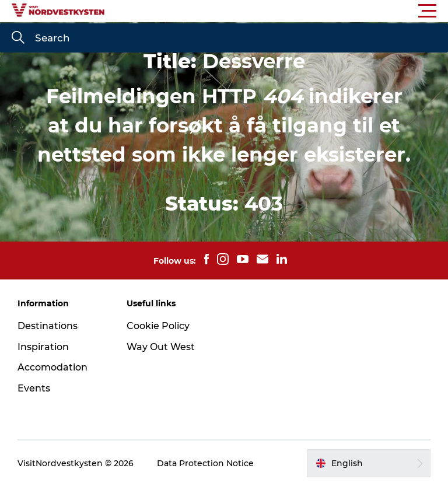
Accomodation (52, 367)
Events (34, 388)
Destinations (48, 326)
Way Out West (161, 347)
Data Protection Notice (205, 463)
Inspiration (43, 347)
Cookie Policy (158, 326)
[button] (276, 11)
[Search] (18, 39)
